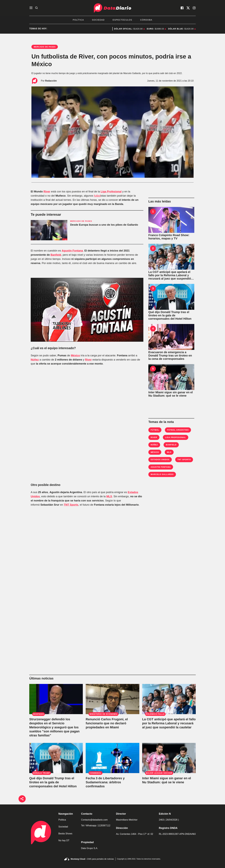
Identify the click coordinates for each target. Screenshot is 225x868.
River (47, 191)
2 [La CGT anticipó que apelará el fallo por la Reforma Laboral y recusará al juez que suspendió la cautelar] (153, 248)
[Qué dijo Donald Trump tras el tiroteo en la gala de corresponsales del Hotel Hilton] (171, 297)
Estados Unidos (160, 460)
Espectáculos (122, 20)
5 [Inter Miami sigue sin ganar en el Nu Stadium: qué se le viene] (153, 369)
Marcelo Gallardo (162, 474)
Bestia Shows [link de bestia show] (65, 834)
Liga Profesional (111, 191)
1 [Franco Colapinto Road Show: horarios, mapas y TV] (153, 212)
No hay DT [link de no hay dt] (64, 840)
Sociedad (98, 20)
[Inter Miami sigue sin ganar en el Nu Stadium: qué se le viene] (171, 377)
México (75, 355)
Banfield (56, 255)
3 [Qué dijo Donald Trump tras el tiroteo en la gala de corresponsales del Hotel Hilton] (153, 288)
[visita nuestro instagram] (194, 8)
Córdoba (146, 20)
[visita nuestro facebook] (182, 8)
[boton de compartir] (22, 799)
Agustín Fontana (72, 251)
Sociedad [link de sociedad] (63, 827)
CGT (101, 29)
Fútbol (155, 430)
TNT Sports (71, 505)
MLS (109, 496)
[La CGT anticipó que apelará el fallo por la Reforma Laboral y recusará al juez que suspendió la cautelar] (171, 257)
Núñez (35, 360)
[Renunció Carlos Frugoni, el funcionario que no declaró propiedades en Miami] (112, 699)
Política (78, 20)
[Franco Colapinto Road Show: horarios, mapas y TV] (171, 220)
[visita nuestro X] (188, 8)
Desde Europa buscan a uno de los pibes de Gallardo (104, 225)
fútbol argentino (178, 430)
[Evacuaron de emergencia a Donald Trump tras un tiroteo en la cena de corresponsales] (171, 337)
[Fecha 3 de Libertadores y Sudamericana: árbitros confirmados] (112, 758)
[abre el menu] (31, 8)
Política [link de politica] (62, 820)
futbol (97, 196)
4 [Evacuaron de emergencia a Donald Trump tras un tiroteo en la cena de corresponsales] (153, 329)
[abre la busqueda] (36, 8)
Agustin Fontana (161, 467)
